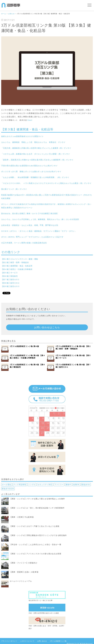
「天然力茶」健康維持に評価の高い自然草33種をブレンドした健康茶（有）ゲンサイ (36, 148)
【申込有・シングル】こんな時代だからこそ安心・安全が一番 (35, 545)
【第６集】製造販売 (9, 276)
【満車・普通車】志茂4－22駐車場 (24, 572)
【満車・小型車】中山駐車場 (22, 517)
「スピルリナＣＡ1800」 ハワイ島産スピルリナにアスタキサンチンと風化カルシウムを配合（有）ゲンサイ (46, 183)
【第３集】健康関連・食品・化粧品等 (17, 266)
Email (30, 120)
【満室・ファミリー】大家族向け (24, 563)
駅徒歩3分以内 (8, 489)
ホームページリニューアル (21, 581)
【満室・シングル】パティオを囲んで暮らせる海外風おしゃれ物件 (37, 499)
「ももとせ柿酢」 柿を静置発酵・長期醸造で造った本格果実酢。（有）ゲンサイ (35, 177)
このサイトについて (27, 641)
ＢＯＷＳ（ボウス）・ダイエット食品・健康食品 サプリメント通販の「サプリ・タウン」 (39, 231)
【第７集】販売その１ (10, 280)
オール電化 (7, 485)
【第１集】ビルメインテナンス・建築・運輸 (20, 259)
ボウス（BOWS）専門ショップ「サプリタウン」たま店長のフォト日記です (32, 237)
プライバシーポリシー (9, 641)
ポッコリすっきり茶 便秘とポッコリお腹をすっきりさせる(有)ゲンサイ (31, 172)
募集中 (68, 485)
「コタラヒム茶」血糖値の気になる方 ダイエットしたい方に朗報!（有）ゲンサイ (36, 154)
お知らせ (12, 14)
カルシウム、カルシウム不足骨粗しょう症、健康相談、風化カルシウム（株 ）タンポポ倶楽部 (40, 219)
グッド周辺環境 (20, 485)
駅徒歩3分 (86, 485)
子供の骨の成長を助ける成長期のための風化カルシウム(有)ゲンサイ (29, 166)
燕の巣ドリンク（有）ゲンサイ (14, 189)
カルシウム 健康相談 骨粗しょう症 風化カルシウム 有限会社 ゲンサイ (33, 142)
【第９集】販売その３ (10, 286)
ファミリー (59, 485)
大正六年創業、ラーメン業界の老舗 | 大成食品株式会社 (24, 243)
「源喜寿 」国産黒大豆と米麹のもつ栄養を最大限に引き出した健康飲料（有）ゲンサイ (37, 160)
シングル (32, 485)
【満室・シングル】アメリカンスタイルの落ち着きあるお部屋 (35, 554)
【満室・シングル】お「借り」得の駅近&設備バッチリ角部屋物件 (37, 508)
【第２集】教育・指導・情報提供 (15, 262)
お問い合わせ (42, 641)
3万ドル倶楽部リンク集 (58, 641)
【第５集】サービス (9, 273)
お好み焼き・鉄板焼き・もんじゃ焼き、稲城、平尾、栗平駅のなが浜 (30, 225)
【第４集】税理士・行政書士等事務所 (17, 269)
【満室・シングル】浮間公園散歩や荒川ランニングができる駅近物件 (38, 535)
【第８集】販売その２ (10, 283)
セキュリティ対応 (45, 485)
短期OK (76, 485)
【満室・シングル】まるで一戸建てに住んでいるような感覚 (35, 526)
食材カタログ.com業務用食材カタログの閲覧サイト (22, 136)
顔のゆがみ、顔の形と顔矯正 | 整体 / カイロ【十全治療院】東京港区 (29, 214)
